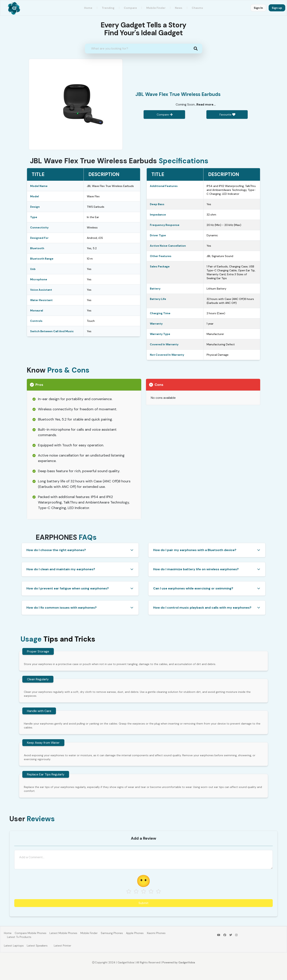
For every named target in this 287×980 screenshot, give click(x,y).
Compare (130, 8)
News (179, 8)
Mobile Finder (89, 933)
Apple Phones (135, 933)
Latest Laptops (14, 946)
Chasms (197, 8)
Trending (108, 8)
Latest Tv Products (19, 937)
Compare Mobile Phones (31, 933)
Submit (143, 903)
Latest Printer (63, 946)
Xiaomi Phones (156, 933)
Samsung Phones (112, 933)
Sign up (277, 8)
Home (88, 8)
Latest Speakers (37, 946)
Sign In (258, 8)
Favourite (225, 115)
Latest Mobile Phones (63, 933)
